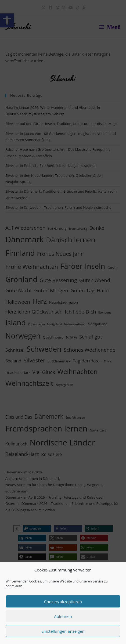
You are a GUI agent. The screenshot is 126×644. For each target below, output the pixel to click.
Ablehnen (63, 616)
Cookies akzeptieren (63, 602)
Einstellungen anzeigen (63, 631)
